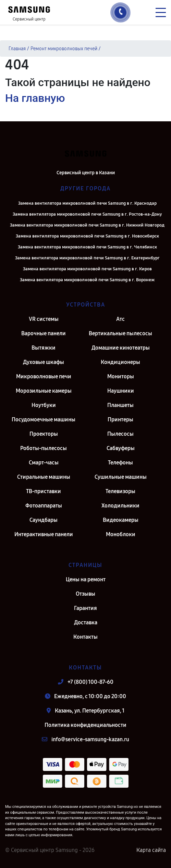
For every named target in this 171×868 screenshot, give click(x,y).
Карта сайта (151, 850)
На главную (35, 98)
